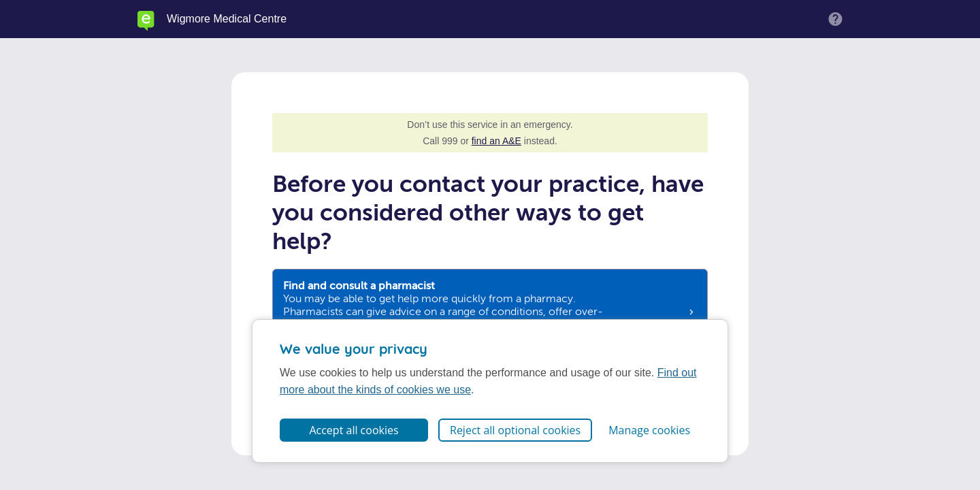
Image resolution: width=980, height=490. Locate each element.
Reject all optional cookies (515, 430)
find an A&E (496, 141)
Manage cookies (649, 430)
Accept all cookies (354, 430)
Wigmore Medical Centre (227, 19)
